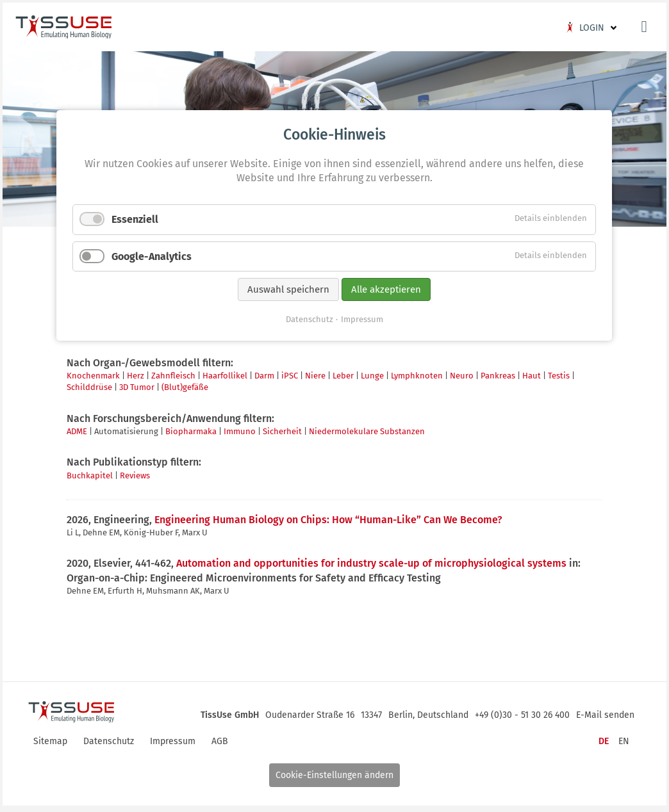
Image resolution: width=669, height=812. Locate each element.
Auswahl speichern (289, 471)
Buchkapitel (92, 476)
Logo (66, 29)
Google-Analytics (189, 438)
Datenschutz (310, 499)
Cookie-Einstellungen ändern (334, 776)
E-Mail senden (603, 713)
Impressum (362, 499)
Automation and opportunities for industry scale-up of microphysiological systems (374, 564)
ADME (79, 433)
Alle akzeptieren (387, 471)
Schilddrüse (92, 388)
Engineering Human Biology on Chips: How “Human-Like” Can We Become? (331, 520)
